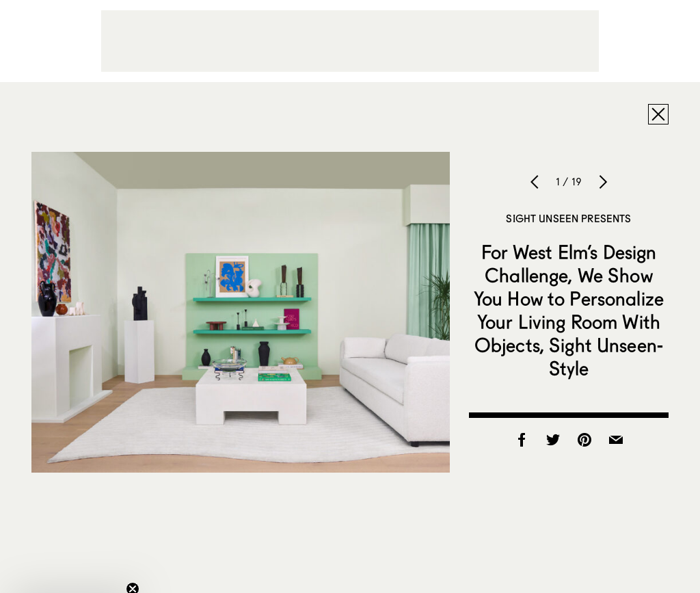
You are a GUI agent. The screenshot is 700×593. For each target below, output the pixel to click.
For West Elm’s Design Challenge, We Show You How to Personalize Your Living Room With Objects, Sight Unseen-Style (569, 310)
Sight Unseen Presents (568, 218)
